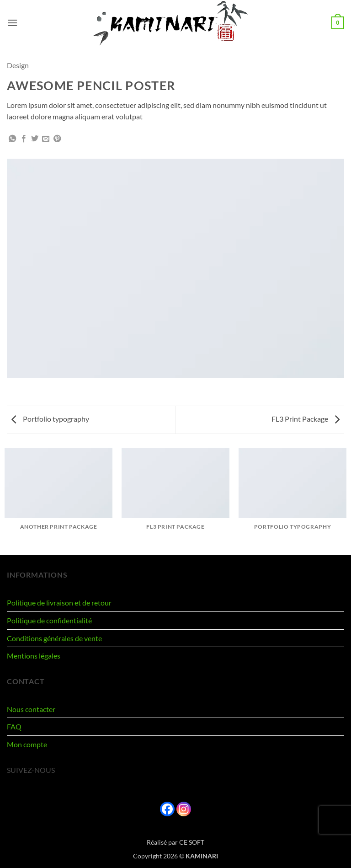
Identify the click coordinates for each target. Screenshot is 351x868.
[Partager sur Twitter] (35, 139)
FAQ (14, 726)
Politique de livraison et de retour (59, 603)
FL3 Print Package (306, 419)
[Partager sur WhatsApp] (12, 139)
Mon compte (27, 744)
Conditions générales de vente (54, 638)
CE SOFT (192, 842)
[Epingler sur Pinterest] (57, 139)
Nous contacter (31, 709)
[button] (12, 23)
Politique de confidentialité (49, 620)
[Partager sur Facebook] (24, 139)
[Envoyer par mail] (46, 139)
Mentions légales (34, 656)
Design (18, 65)
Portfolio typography (50, 419)
